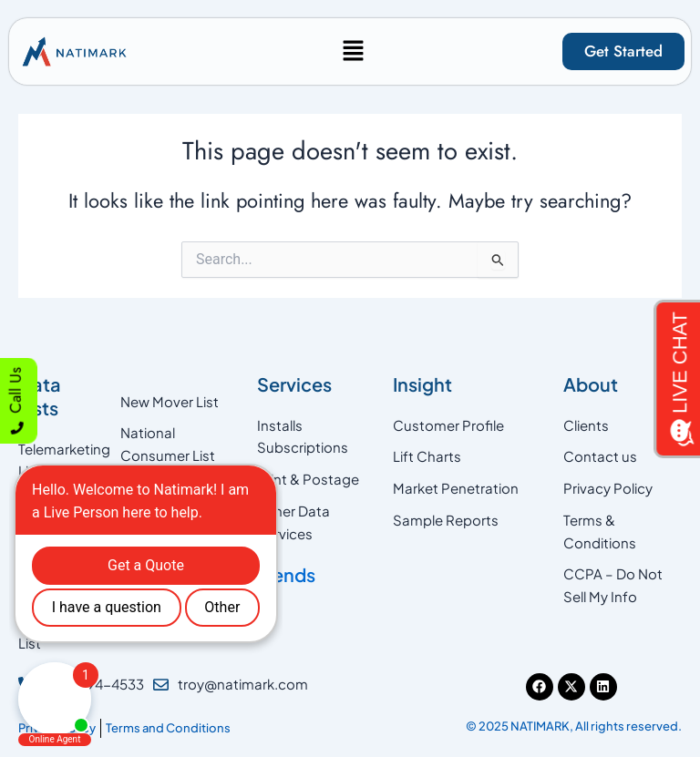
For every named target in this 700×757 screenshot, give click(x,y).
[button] (354, 51)
